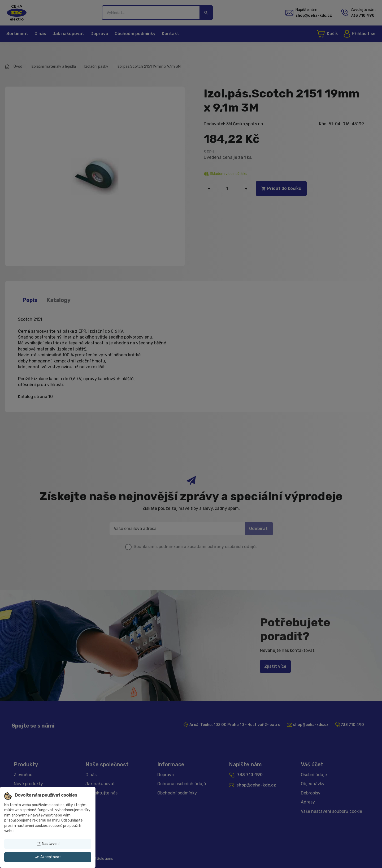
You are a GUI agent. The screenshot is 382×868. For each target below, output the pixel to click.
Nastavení (48, 844)
